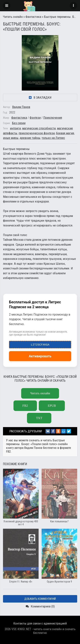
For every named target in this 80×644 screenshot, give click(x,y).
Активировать (40, 356)
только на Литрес (53, 138)
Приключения (53, 118)
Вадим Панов (21, 107)
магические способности (39, 128)
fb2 (25, 406)
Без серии (19, 123)
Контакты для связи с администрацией (40, 623)
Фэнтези (35, 118)
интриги (15, 128)
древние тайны (30, 138)
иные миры (11, 138)
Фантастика (33, 17)
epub (52, 406)
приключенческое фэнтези (37, 133)
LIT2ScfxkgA (40, 344)
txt (39, 418)
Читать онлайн (13, 17)
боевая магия (65, 133)
